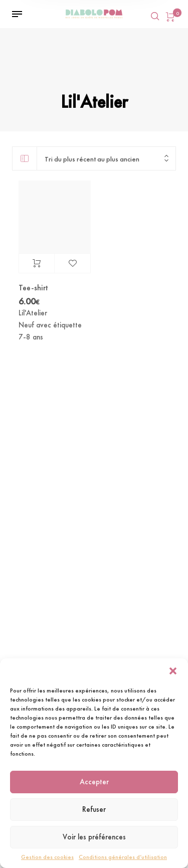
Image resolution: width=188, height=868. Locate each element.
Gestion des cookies (47, 857)
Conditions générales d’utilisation (123, 857)
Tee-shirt (33, 288)
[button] (173, 671)
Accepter (94, 782)
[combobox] (106, 159)
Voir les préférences (94, 837)
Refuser (94, 809)
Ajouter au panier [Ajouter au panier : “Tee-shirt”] (37, 263)
